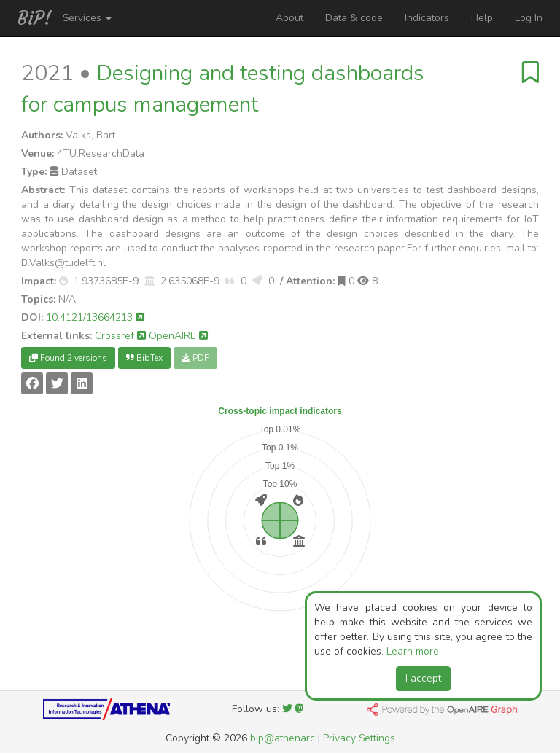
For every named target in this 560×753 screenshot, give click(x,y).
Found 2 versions (68, 358)
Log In (529, 18)
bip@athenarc (283, 738)
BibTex (144, 358)
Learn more (413, 651)
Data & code (354, 18)
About (289, 18)
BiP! (35, 18)
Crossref (120, 336)
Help (482, 18)
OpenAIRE (178, 336)
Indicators (427, 18)
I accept (423, 678)
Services (87, 18)
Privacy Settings (359, 738)
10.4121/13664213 (95, 317)
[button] (63, 281)
